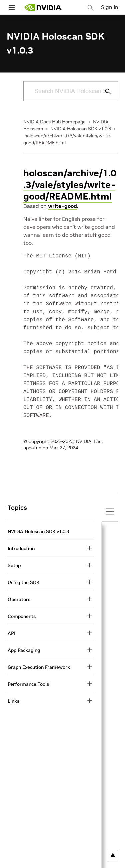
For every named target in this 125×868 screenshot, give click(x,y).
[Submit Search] (104, 91)
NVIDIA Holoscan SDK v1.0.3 (81, 129)
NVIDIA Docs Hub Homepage (54, 122)
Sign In (110, 7)
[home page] (43, 7)
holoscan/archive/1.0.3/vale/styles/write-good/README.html (70, 185)
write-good (62, 206)
